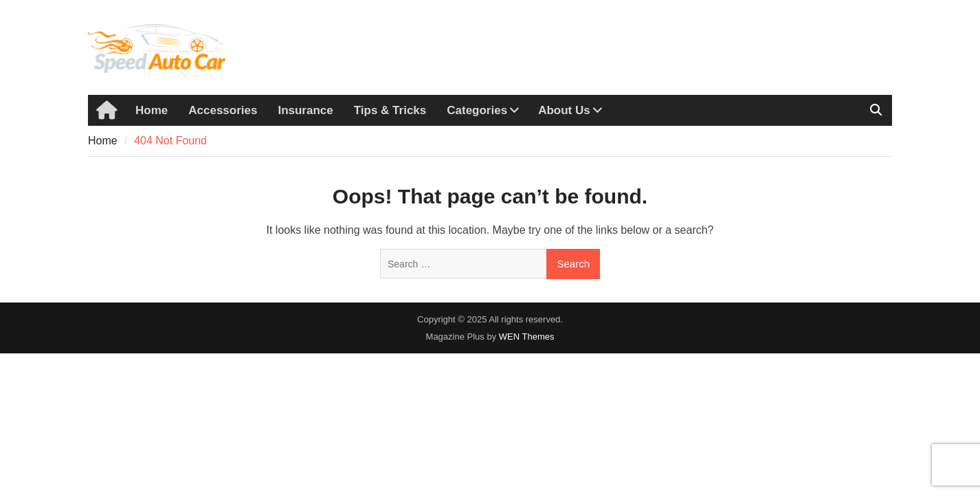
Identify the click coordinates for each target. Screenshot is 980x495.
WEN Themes (527, 337)
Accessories (223, 110)
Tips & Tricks (390, 110)
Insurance (305, 110)
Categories (477, 110)
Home (152, 110)
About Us (564, 110)
